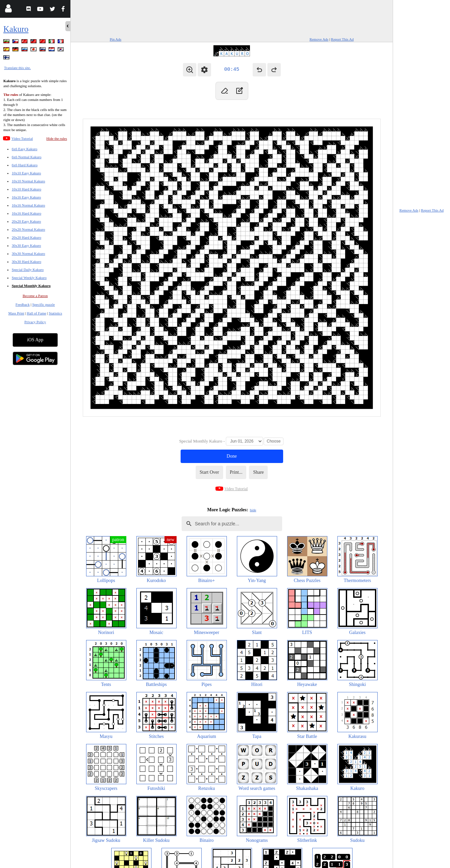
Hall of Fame (37, 313)
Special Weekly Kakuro (29, 278)
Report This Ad (342, 39)
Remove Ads (319, 39)
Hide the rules (57, 138)
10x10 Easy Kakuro (26, 173)
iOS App (35, 340)
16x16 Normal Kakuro (28, 205)
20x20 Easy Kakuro (26, 221)
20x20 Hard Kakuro (26, 237)
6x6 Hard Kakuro (25, 165)
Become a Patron (35, 296)
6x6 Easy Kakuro (24, 149)
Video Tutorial (22, 138)
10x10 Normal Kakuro (28, 181)
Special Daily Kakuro (28, 270)
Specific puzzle (44, 304)
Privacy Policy (35, 322)
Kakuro (16, 29)
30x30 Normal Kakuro (28, 253)
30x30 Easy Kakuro (26, 245)
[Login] (8, 10)
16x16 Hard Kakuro (26, 213)
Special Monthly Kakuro (31, 286)
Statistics (56, 313)
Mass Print (16, 313)
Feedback (22, 304)
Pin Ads (116, 39)
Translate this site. (17, 68)
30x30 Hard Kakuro (26, 262)
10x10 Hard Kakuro (26, 189)
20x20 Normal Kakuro (28, 229)
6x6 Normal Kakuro (27, 157)
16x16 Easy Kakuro (26, 197)
